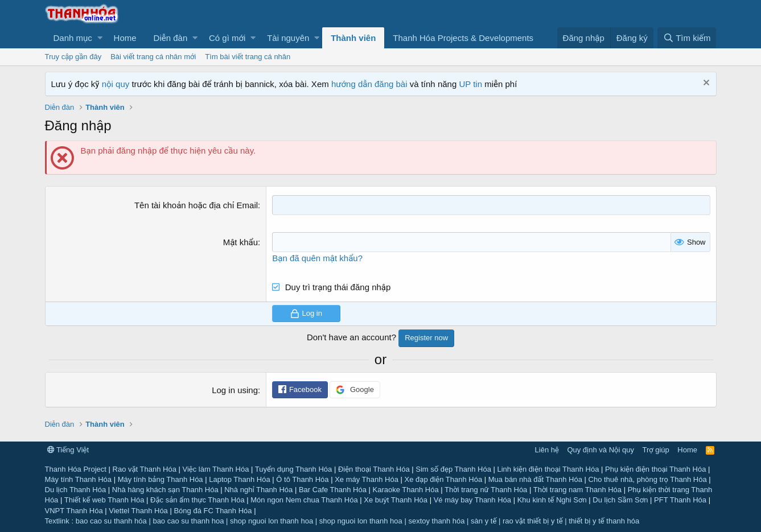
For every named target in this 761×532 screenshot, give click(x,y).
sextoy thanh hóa (436, 521)
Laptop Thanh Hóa (239, 479)
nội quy (116, 84)
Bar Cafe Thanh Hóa (333, 490)
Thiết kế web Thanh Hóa (104, 500)
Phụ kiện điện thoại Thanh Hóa (655, 469)
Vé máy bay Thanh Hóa (472, 500)
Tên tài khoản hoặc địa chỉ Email (196, 205)
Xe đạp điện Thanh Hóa (444, 479)
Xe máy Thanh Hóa (367, 479)
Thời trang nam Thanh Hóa (577, 490)
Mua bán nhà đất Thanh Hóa (535, 479)
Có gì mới (227, 38)
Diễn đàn (171, 38)
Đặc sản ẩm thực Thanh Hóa (198, 500)
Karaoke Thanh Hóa (406, 490)
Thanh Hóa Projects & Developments (463, 38)
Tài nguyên (288, 38)
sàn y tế (484, 521)
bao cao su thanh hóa (111, 521)
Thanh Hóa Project (76, 469)
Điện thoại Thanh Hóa (374, 469)
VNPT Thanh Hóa (74, 511)
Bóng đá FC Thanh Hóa (213, 511)
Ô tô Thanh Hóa (302, 479)
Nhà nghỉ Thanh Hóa (258, 490)
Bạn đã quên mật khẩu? (317, 258)
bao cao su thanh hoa (188, 521)
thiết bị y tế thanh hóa (604, 521)
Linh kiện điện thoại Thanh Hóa (548, 469)
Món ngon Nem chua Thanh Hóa (304, 500)
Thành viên (353, 38)
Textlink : (59, 521)
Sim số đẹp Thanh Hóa (453, 469)
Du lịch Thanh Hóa (76, 490)
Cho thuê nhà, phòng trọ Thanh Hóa (648, 479)
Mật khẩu (240, 242)
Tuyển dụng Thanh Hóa (293, 469)
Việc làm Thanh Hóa (215, 469)
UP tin (472, 84)
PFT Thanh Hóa (680, 500)
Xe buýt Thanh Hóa (396, 500)
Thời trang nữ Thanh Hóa (486, 490)
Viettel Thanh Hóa (138, 511)
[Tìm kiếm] (687, 38)
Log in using (235, 390)
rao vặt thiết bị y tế (533, 521)
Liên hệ (547, 450)
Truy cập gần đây (73, 57)
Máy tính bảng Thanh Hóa (161, 479)
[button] (75, 38)
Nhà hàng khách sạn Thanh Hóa (165, 490)
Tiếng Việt (68, 450)
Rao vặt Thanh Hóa (145, 469)
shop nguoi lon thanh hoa (272, 521)
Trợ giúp (655, 450)
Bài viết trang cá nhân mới (153, 57)
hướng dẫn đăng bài (369, 84)
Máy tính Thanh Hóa (79, 479)
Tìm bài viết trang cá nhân (248, 57)
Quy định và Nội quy (600, 450)
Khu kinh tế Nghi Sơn (552, 500)
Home (125, 38)
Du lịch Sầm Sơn (620, 500)
